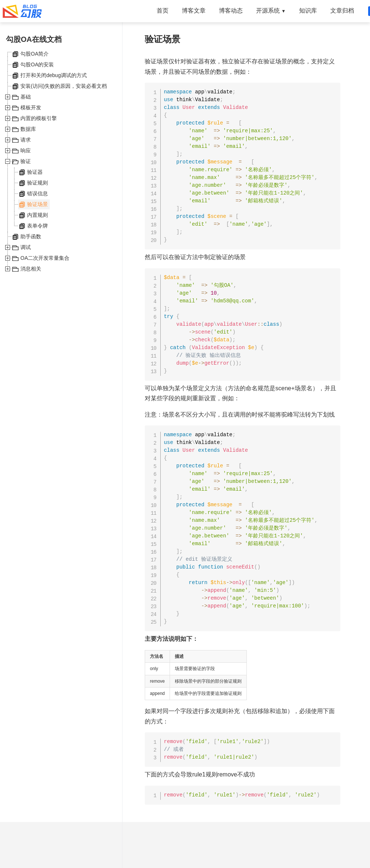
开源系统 (271, 11)
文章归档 (342, 11)
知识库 (308, 11)
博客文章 (194, 11)
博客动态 (231, 11)
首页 (163, 11)
